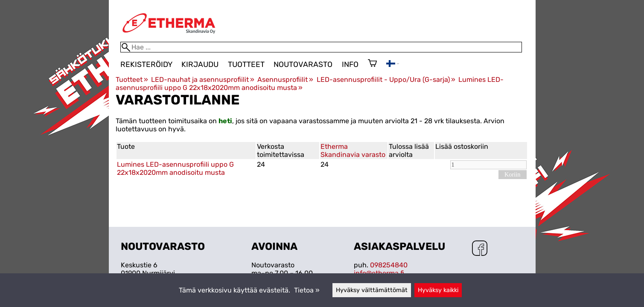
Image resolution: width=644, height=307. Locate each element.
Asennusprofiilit (285, 80)
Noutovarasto (303, 64)
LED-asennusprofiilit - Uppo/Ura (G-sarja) (386, 80)
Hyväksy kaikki (438, 290)
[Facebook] (480, 249)
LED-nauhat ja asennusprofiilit (203, 80)
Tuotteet (246, 64)
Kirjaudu (200, 64)
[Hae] (321, 47)
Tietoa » (307, 290)
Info (350, 64)
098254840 (389, 265)
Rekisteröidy (146, 64)
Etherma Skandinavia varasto (353, 151)
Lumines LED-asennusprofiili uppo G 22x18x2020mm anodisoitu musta (175, 168)
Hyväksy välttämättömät (372, 290)
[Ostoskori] (372, 64)
